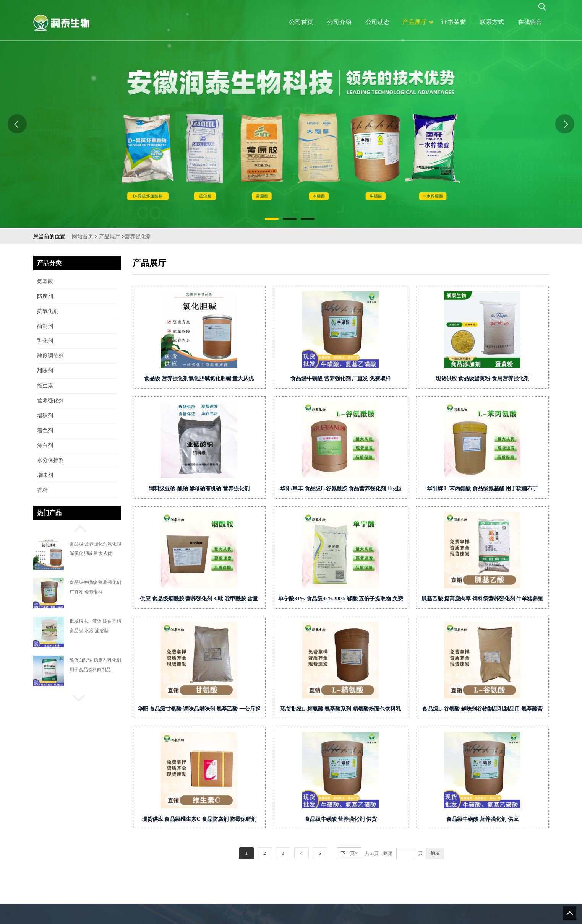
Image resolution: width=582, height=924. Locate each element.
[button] (77, 528)
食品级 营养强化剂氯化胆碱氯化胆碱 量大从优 (221, 378)
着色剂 (45, 430)
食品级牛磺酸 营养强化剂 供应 (505, 819)
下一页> (372, 853)
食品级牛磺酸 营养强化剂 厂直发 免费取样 (363, 378)
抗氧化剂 (48, 311)
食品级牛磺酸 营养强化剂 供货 (363, 819)
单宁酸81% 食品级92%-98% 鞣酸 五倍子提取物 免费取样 (363, 600)
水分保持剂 (50, 460)
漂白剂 (45, 445)
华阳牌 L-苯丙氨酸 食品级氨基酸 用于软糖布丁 (505, 489)
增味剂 (45, 475)
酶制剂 (45, 326)
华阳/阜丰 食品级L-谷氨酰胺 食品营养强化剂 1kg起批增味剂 (363, 490)
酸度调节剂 (50, 356)
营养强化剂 (138, 237)
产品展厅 (110, 237)
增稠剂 (45, 416)
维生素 (45, 386)
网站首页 (83, 237)
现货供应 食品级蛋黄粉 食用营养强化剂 (505, 378)
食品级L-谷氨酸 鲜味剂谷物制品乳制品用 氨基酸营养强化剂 (505, 710)
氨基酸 (45, 281)
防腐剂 (45, 296)
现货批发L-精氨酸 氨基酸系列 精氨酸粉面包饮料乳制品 (363, 710)
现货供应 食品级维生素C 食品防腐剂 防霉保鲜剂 (221, 819)
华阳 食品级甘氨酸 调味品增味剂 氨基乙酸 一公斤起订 (222, 710)
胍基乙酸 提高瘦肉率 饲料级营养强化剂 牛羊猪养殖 (505, 599)
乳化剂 (45, 341)
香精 (42, 490)
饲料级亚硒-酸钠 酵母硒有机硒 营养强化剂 (222, 489)
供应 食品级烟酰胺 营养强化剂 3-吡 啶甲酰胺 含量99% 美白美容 (221, 600)
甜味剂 (45, 371)
